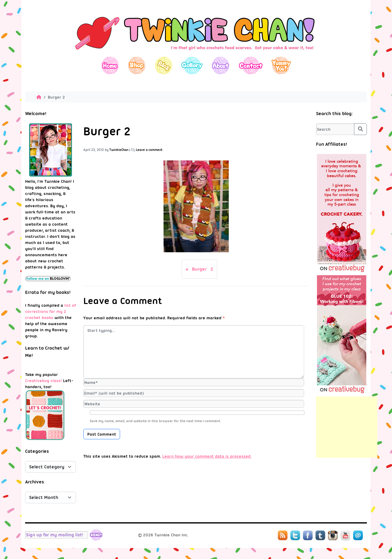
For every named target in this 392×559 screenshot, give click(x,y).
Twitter (295, 535)
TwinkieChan (119, 150)
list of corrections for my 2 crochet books (51, 311)
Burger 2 (203, 269)
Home (110, 65)
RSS (283, 535)
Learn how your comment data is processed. (207, 456)
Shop (137, 65)
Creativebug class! (43, 381)
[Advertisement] (347, 427)
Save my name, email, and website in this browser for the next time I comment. (155, 421)
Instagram (333, 535)
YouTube (345, 535)
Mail (358, 535)
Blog (163, 65)
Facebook (308, 535)
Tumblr (320, 535)
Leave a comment (149, 150)
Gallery (192, 65)
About (220, 65)
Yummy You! (281, 65)
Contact (250, 65)
